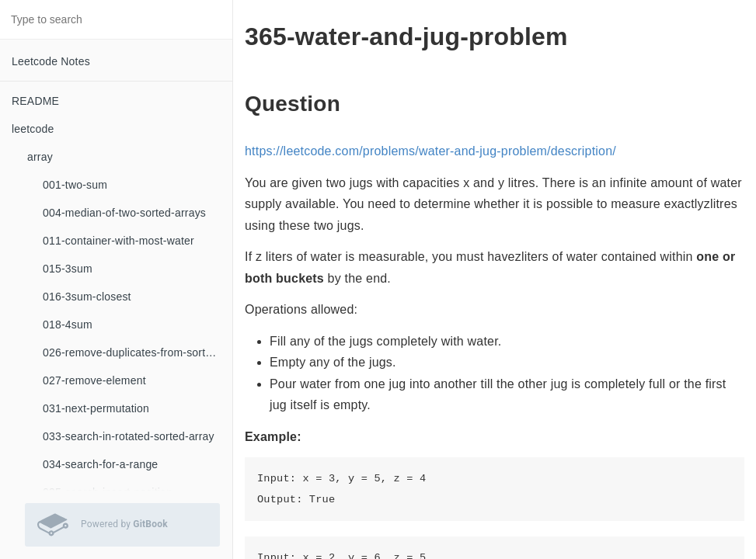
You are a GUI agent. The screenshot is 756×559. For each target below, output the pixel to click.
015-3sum (68, 269)
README (35, 101)
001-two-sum (75, 185)
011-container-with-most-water (118, 241)
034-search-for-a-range (100, 464)
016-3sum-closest (87, 297)
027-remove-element (94, 380)
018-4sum (68, 325)
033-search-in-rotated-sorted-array (129, 436)
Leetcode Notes (51, 61)
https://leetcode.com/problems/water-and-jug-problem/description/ (430, 151)
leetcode (33, 129)
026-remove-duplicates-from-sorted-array (138, 352)
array (40, 157)
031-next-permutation (96, 408)
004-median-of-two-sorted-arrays (124, 213)
